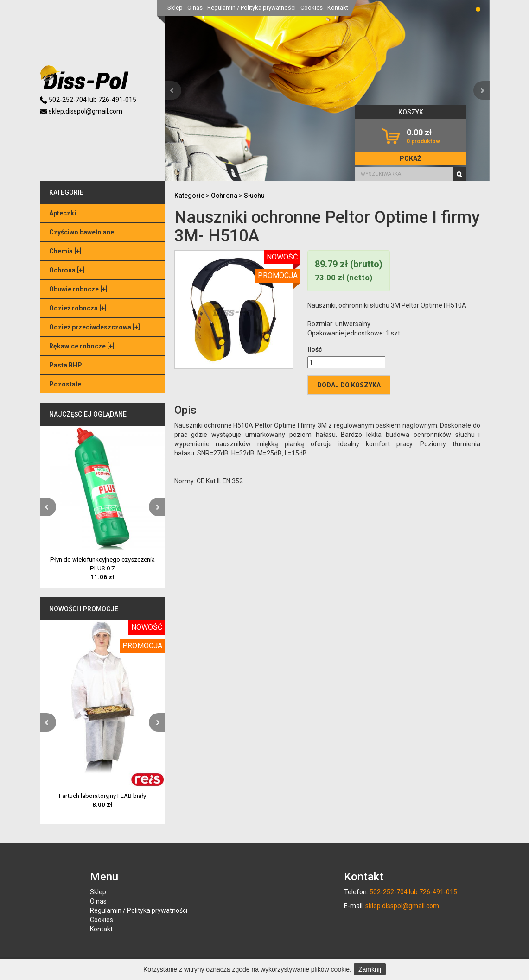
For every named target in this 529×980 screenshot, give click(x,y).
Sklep (175, 8)
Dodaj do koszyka (349, 385)
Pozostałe (65, 384)
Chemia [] (65, 251)
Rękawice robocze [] (82, 346)
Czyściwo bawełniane (82, 232)
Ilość (315, 349)
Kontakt (338, 8)
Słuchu (254, 196)
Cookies (312, 8)
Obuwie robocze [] (78, 289)
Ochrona (224, 196)
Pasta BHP (66, 365)
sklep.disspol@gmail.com (81, 111)
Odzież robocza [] (78, 308)
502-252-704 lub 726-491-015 (88, 100)
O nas (195, 8)
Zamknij (370, 969)
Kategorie (189, 196)
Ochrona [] (67, 270)
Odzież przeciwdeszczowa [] (95, 327)
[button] (173, 90)
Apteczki (63, 213)
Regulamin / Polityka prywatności (252, 8)
